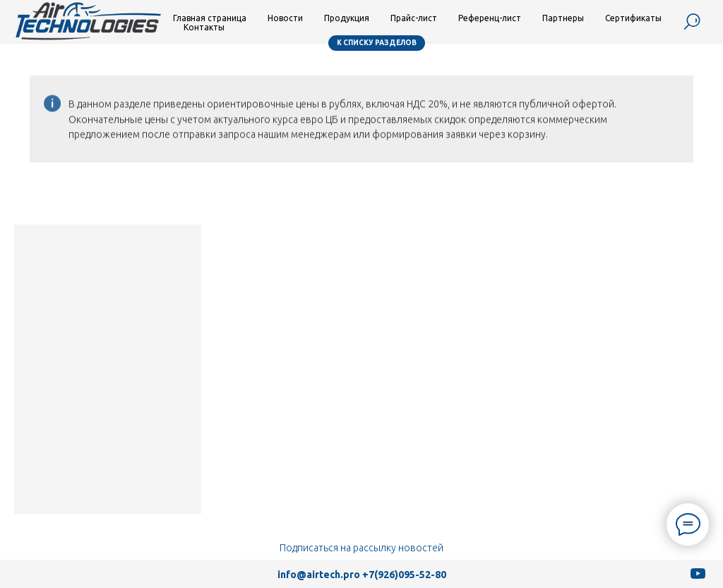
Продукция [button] (347, 18)
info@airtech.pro (319, 575)
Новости (285, 18)
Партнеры (563, 18)
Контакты (204, 27)
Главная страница (210, 18)
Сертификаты (633, 18)
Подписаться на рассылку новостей (361, 548)
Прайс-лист (414, 18)
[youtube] (698, 578)
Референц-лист (490, 18)
